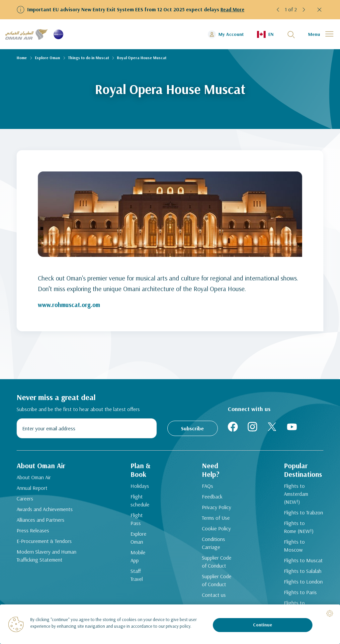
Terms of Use (214, 521)
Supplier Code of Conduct (215, 565)
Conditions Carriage (212, 546)
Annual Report (32, 490)
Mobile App (135, 552)
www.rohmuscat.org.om (71, 305)
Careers (25, 501)
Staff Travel (139, 566)
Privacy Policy (214, 510)
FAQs (206, 489)
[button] (278, 10)
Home (22, 58)
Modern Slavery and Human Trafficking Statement (46, 558)
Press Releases (33, 533)
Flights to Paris (297, 580)
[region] (170, 624)
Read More (233, 9)
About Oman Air (34, 480)
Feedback (210, 500)
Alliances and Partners (41, 522)
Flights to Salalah (299, 558)
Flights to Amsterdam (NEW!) (301, 493)
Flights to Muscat (300, 548)
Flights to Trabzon (300, 508)
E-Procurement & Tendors (44, 543)
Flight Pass (139, 518)
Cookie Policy (214, 532)
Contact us (212, 598)
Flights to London (300, 569)
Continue (262, 625)
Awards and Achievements (45, 511)
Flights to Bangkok (301, 590)
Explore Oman (47, 58)
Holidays (137, 489)
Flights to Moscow (301, 537)
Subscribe (192, 428)
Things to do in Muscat (88, 58)
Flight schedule (137, 504)
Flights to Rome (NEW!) (295, 522)
